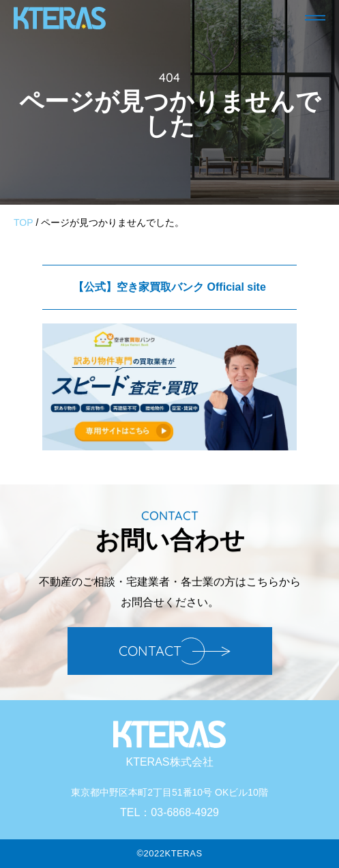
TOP (24, 222)
